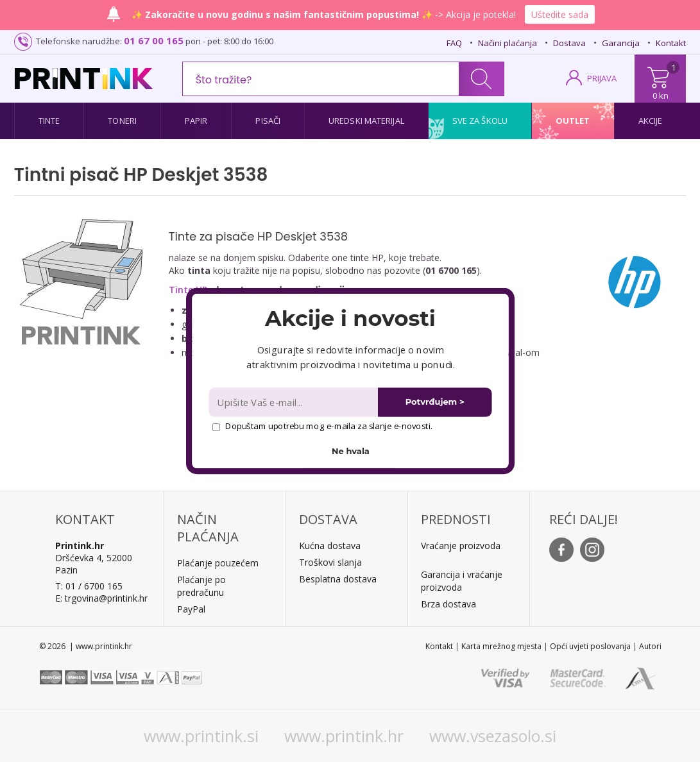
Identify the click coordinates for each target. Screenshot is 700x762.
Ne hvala (351, 451)
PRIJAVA (602, 78)
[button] (350, 318)
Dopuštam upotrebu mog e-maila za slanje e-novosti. (322, 426)
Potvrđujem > (434, 402)
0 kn (661, 96)
